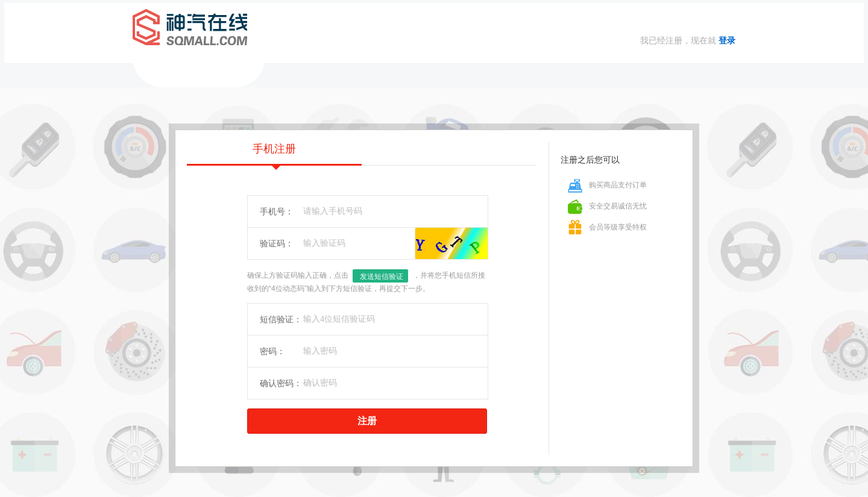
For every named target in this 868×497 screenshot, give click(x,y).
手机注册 (274, 154)
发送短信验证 (382, 277)
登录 (727, 40)
